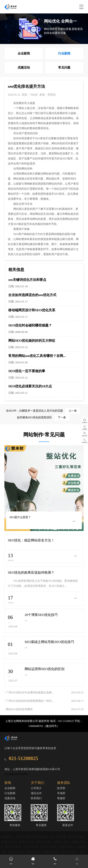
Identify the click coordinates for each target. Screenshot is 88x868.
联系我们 (36, 798)
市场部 (61, 793)
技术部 (61, 788)
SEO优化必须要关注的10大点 (30, 386)
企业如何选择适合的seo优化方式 (32, 295)
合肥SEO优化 (66, 847)
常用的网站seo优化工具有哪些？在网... (37, 356)
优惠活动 (24, 67)
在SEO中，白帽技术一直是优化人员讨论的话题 (43, 411)
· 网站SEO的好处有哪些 (18, 709)
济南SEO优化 (16, 852)
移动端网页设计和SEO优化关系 (32, 310)
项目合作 (36, 793)
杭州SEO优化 (27, 842)
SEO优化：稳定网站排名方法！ (31, 540)
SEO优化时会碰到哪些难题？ (30, 325)
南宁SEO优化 (24, 837)
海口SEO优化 (59, 837)
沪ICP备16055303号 (16, 774)
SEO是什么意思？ (20, 517)
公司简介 (36, 788)
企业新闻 (24, 53)
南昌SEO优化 (9, 842)
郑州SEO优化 (34, 852)
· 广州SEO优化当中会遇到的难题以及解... (29, 692)
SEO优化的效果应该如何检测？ (31, 572)
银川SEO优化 (41, 837)
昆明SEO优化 (44, 842)
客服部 (61, 798)
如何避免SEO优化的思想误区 (43, 417)
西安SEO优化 (52, 852)
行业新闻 (64, 53)
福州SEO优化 (76, 837)
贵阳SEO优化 (62, 842)
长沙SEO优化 (31, 847)
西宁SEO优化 (69, 852)
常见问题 (64, 67)
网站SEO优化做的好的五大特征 (32, 341)
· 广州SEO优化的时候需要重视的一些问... (29, 701)
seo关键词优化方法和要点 (27, 280)
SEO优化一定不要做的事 (27, 371)
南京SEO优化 (14, 847)
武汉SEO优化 (49, 847)
